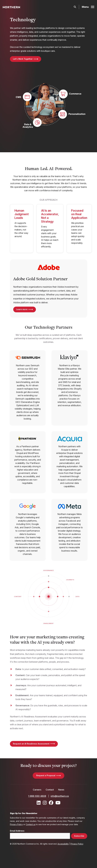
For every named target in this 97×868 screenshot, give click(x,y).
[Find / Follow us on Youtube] (58, 803)
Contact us (31, 824)
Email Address (17, 831)
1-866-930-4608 (37, 796)
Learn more (22, 309)
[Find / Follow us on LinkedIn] (39, 803)
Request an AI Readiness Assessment (31, 744)
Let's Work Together (23, 59)
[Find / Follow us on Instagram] (45, 803)
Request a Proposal (46, 775)
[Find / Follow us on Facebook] (51, 803)
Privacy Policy (16, 824)
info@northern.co (60, 796)
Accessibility (63, 844)
